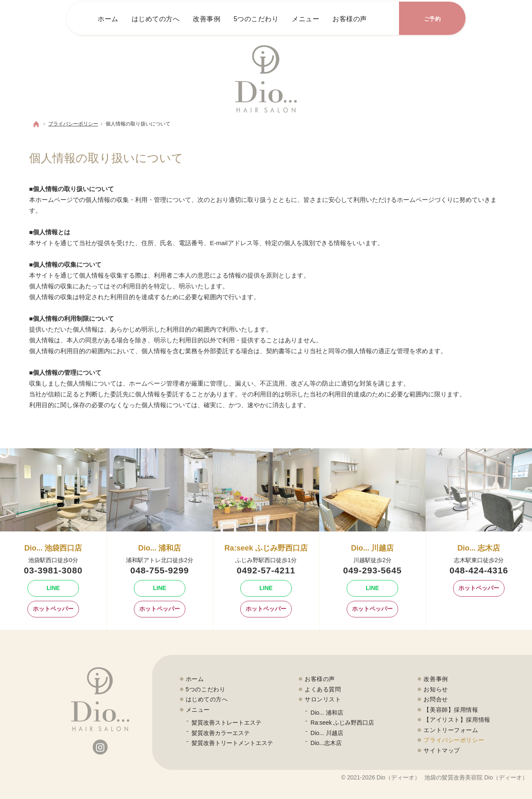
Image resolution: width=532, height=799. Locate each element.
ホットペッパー (50, 609)
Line (44, 588)
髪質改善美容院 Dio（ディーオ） (485, 777)
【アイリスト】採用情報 (457, 720)
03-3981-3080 (53, 570)
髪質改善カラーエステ (221, 733)
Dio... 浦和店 (327, 713)
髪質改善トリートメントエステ (232, 743)
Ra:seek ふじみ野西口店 (342, 723)
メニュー (198, 710)
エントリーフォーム (451, 730)
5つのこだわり (206, 689)
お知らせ (436, 689)
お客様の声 (320, 679)
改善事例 (436, 679)
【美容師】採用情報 (451, 710)
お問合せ (436, 699)
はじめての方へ (207, 699)
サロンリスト (323, 699)
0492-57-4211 (266, 570)
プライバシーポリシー (454, 740)
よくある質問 (323, 689)
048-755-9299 (160, 570)
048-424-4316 (479, 570)
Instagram (100, 747)
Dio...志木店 (326, 743)
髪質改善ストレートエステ (227, 723)
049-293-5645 (373, 570)
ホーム (195, 679)
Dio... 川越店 (327, 733)
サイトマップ (442, 750)
